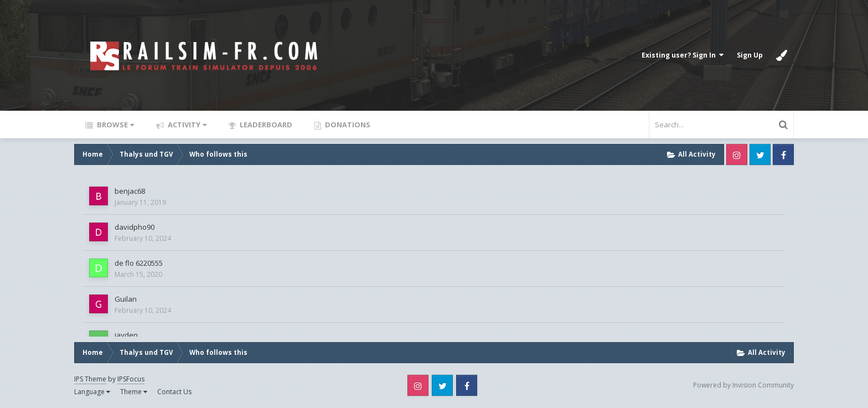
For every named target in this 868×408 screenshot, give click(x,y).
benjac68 (130, 191)
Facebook (783, 154)
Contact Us (174, 392)
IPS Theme (90, 379)
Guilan (126, 299)
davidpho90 (135, 227)
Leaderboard (265, 125)
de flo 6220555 (139, 263)
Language (92, 392)
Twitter (760, 154)
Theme (134, 392)
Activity (186, 125)
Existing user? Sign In (683, 55)
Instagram (737, 154)
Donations (347, 125)
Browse (115, 125)
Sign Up (750, 55)
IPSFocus (131, 379)
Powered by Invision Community (743, 385)
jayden (126, 335)
